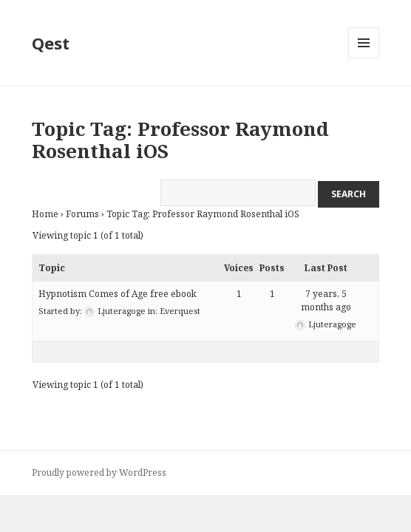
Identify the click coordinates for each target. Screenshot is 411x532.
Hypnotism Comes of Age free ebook (118, 294)
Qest (51, 43)
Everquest (180, 311)
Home (45, 214)
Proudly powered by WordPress (99, 473)
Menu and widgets (364, 58)
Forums (82, 214)
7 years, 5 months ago (326, 300)
